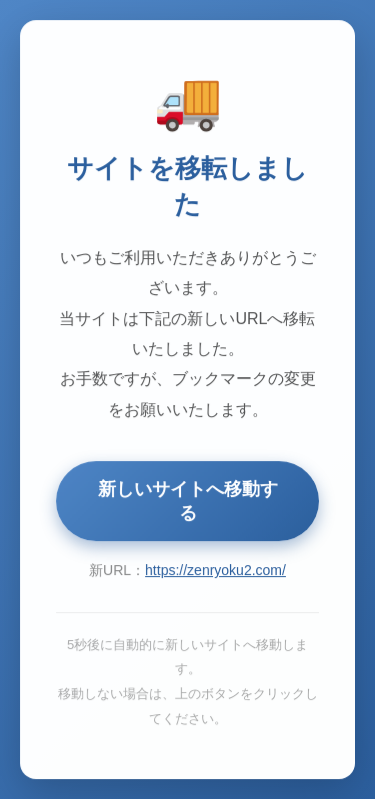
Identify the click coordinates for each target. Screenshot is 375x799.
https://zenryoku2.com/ (215, 571)
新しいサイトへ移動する (188, 502)
